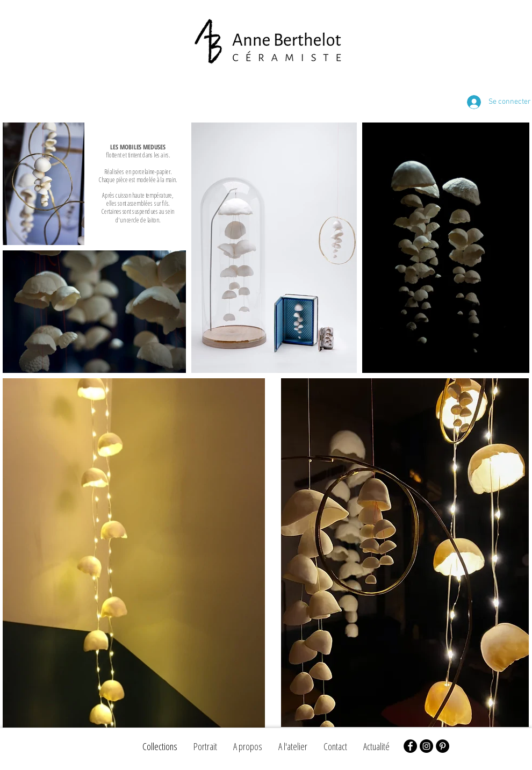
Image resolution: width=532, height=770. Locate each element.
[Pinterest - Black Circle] (443, 746)
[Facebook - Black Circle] (410, 746)
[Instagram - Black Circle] (426, 746)
